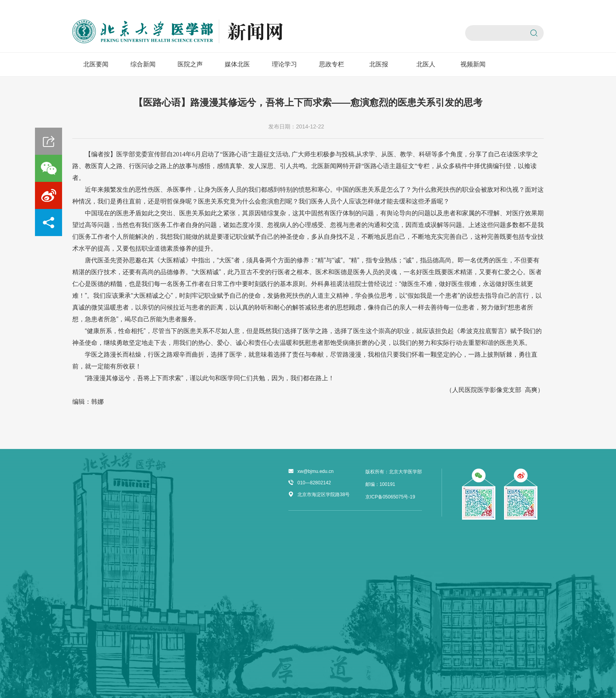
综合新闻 (143, 64)
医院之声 (190, 64)
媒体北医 (237, 64)
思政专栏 (332, 64)
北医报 (379, 64)
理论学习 (284, 64)
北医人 (426, 64)
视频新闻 (473, 64)
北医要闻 (96, 64)
